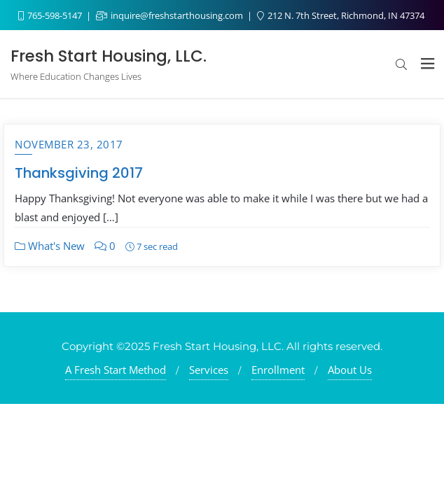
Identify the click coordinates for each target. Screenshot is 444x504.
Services (209, 370)
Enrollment (278, 370)
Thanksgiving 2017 (79, 173)
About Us (350, 370)
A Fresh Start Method (116, 370)
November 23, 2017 (69, 144)
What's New (50, 246)
